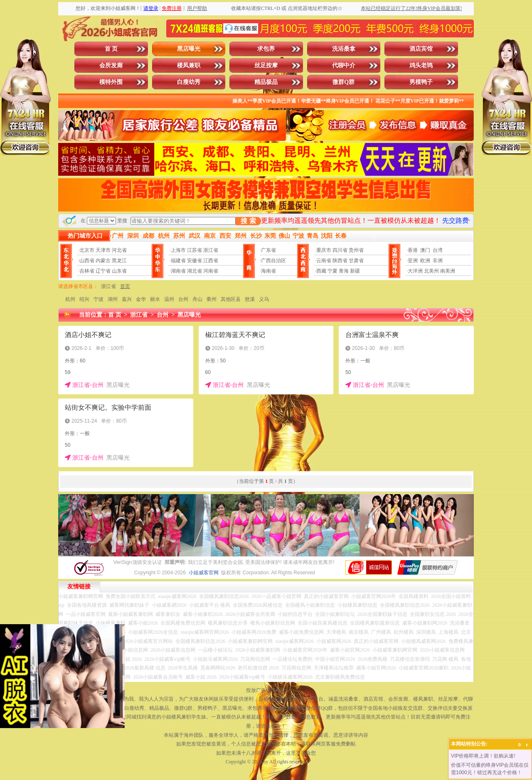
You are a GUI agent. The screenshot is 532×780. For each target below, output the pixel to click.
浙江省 (211, 250)
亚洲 (413, 261)
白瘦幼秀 (189, 82)
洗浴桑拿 (344, 49)
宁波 (99, 299)
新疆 (355, 271)
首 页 (111, 49)
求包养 (266, 49)
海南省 (268, 271)
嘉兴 (127, 299)
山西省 (87, 261)
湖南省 (178, 271)
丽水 (155, 299)
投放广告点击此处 (266, 690)
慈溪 (250, 299)
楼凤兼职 (189, 65)
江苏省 (195, 250)
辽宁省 (103, 271)
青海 (344, 271)
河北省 (119, 250)
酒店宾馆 (421, 49)
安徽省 (195, 261)
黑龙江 (119, 261)
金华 (141, 299)
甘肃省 (356, 261)
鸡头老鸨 (421, 65)
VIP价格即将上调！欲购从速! (483, 756)
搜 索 (248, 221)
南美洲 (448, 271)
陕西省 (340, 261)
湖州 (113, 299)
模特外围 (111, 82)
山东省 (119, 271)
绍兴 (84, 299)
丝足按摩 (266, 65)
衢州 (212, 299)
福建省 (178, 261)
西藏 (321, 271)
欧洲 (425, 261)
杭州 (70, 299)
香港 (413, 250)
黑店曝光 (189, 49)
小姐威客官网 (204, 573)
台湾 (438, 250)
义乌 (264, 299)
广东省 (268, 250)
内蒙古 (103, 261)
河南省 (211, 271)
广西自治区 (273, 261)
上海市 (178, 250)
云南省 (324, 261)
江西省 (211, 261)
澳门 (425, 250)
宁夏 (332, 271)
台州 (183, 299)
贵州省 (356, 250)
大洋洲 (415, 271)
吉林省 (87, 271)
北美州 (431, 271)
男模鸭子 (421, 82)
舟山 (197, 299)
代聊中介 (344, 65)
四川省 (340, 250)
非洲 (438, 261)
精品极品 (266, 82)
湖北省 (195, 271)
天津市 (103, 250)
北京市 (87, 250)
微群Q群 (344, 82)
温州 (169, 299)
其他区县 (231, 299)
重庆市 (324, 250)
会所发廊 (111, 65)
